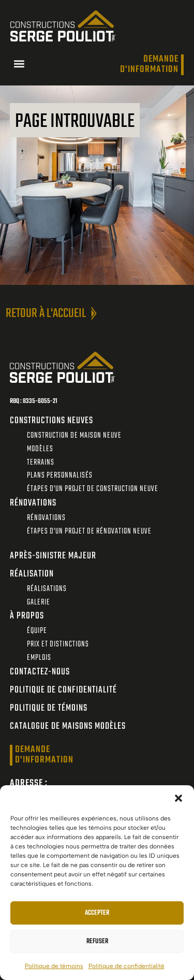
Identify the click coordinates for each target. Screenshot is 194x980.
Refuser (97, 941)
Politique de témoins (54, 966)
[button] (178, 798)
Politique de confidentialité (126, 966)
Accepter (97, 913)
